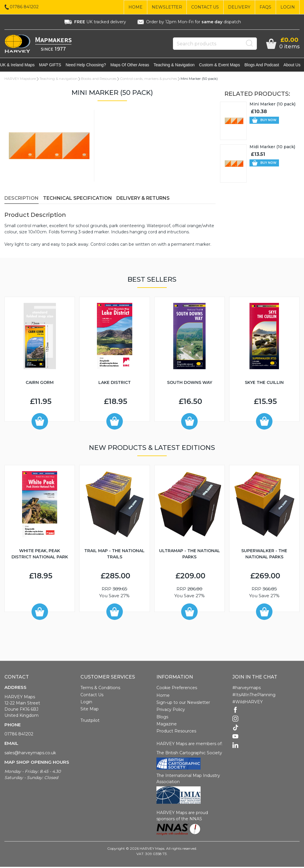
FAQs (265, 7)
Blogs (162, 718)
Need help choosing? (90, 65)
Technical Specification (77, 199)
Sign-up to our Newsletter (183, 704)
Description (22, 199)
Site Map (90, 710)
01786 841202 (19, 735)
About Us (296, 65)
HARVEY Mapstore (20, 80)
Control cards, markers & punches (148, 80)
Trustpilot (90, 722)
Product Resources (176, 732)
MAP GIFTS (54, 65)
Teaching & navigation (178, 65)
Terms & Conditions (100, 689)
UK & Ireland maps (22, 65)
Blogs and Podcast (265, 65)
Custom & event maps (223, 65)
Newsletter (167, 7)
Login (288, 7)
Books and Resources (99, 80)
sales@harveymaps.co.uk (30, 754)
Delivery (239, 7)
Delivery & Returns (143, 199)
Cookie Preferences (177, 689)
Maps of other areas (134, 65)
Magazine (167, 725)
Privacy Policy (171, 711)
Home (136, 7)
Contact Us (205, 7)
